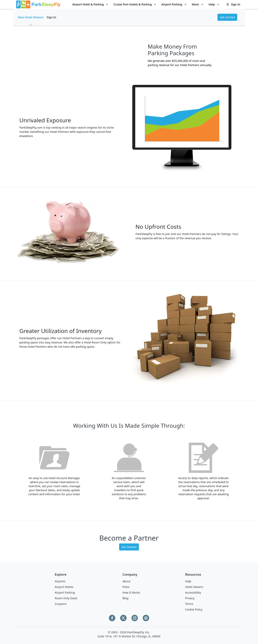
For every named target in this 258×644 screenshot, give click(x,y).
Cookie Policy (194, 609)
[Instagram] (135, 618)
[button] (91, 4)
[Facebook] (112, 618)
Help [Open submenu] (214, 4)
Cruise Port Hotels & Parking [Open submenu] (135, 4)
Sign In (233, 4)
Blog (125, 598)
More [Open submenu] (198, 4)
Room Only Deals (66, 598)
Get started (227, 17)
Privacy (190, 598)
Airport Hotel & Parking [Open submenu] (91, 4)
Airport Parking (65, 593)
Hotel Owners (194, 587)
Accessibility (193, 593)
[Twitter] (123, 618)
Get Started (129, 547)
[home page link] (38, 4)
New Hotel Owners (31, 17)
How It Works (131, 593)
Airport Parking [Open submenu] (174, 4)
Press (126, 587)
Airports (60, 581)
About (126, 581)
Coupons (61, 604)
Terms (189, 604)
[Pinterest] (146, 618)
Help (188, 581)
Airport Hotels (64, 587)
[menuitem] (91, 4)
